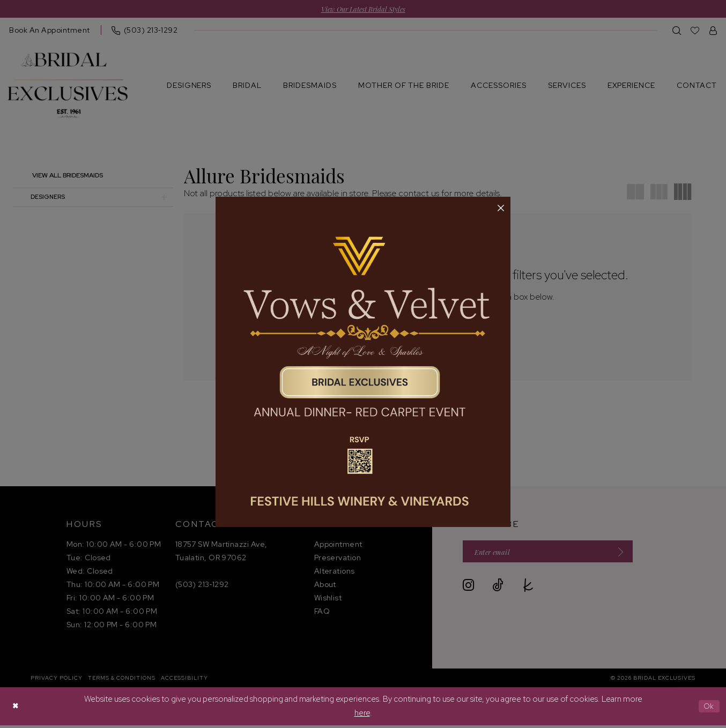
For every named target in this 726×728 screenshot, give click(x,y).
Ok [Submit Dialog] (708, 709)
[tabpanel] (363, 362)
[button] (501, 209)
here (362, 715)
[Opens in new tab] (363, 362)
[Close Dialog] (16, 709)
